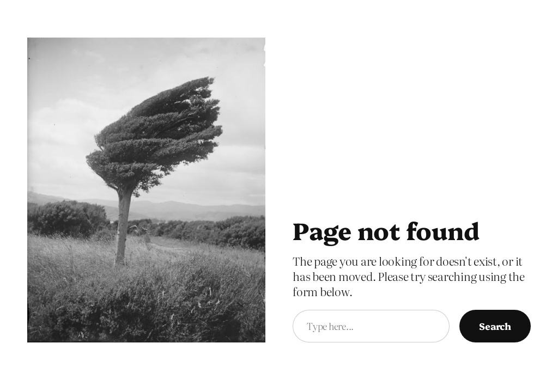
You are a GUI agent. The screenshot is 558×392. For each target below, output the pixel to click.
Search (495, 326)
